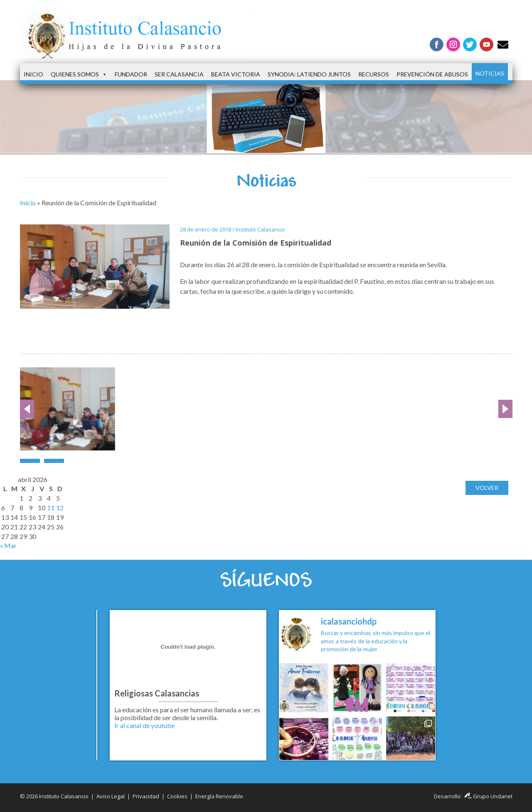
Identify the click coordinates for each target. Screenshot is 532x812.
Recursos (374, 74)
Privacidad (146, 796)
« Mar (8, 545)
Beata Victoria (236, 74)
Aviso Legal (111, 796)
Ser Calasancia (179, 74)
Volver (487, 488)
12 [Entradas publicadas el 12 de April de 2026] (60, 508)
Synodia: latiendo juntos (309, 74)
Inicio (33, 74)
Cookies (177, 796)
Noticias (490, 73)
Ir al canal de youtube (144, 725)
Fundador (131, 74)
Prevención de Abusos (432, 74)
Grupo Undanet (488, 796)
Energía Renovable (219, 796)
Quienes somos (79, 74)
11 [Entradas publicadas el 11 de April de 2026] (51, 508)
